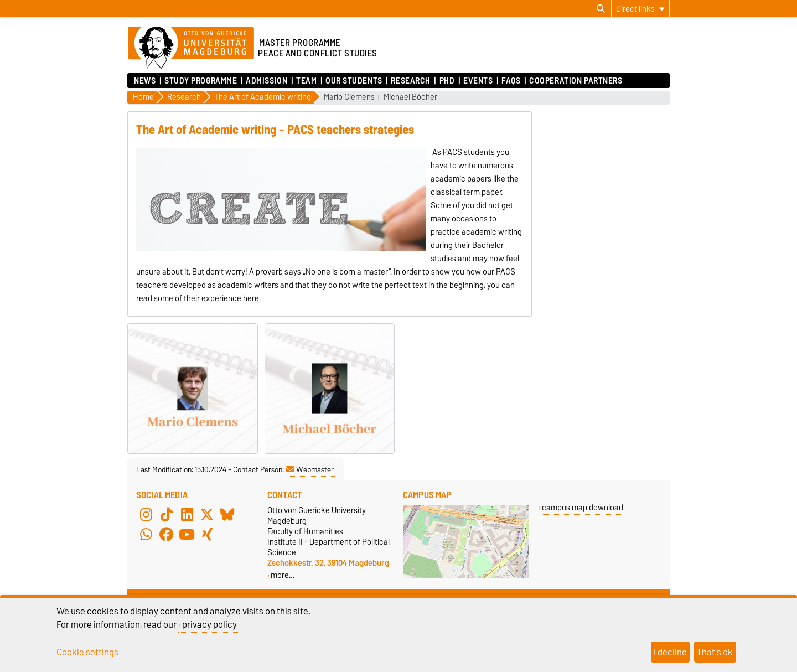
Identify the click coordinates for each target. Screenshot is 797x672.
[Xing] (207, 535)
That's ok (715, 652)
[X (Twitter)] (207, 515)
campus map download (583, 507)
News (145, 81)
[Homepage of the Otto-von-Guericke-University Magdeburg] (191, 48)
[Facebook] (167, 535)
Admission (266, 81)
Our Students (354, 81)
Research (410, 81)
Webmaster (310, 469)
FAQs (511, 81)
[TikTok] (167, 515)
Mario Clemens (349, 97)
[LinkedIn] (187, 515)
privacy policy (209, 624)
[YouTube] (187, 535)
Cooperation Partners (576, 81)
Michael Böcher (410, 97)
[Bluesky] (227, 515)
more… (283, 575)
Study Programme (201, 81)
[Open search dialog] (601, 9)
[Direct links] (640, 9)
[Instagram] (146, 515)
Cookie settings (87, 652)
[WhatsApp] (146, 535)
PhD (447, 81)
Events (478, 81)
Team (306, 81)
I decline (670, 652)
